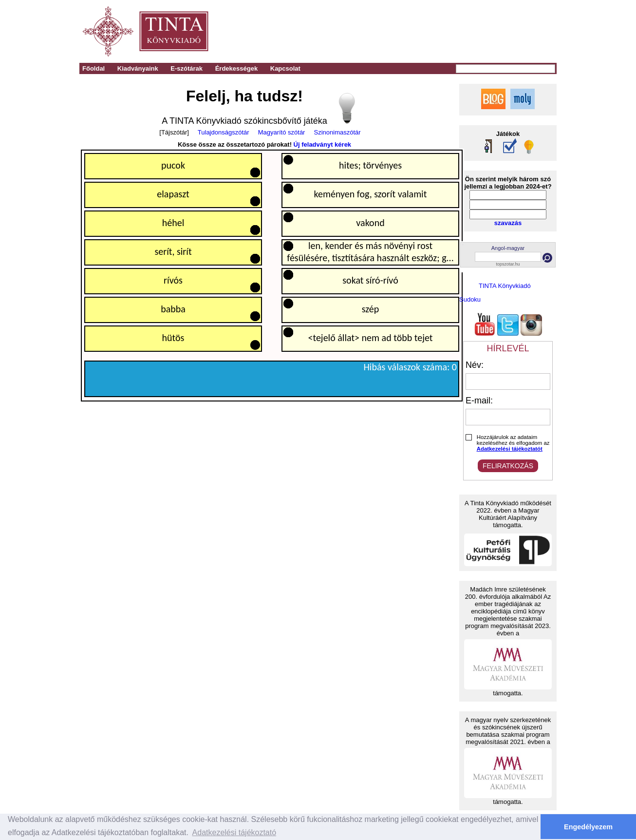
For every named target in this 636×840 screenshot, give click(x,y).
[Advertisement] (421, 32)
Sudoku (470, 299)
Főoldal (94, 68)
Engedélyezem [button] (588, 827)
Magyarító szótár (282, 132)
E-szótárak (187, 68)
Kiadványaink (138, 68)
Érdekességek (236, 68)
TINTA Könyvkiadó (505, 286)
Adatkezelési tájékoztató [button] (234, 832)
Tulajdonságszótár (224, 132)
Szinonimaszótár (337, 132)
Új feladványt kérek (323, 144)
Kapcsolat (285, 68)
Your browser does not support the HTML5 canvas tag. (272, 276)
